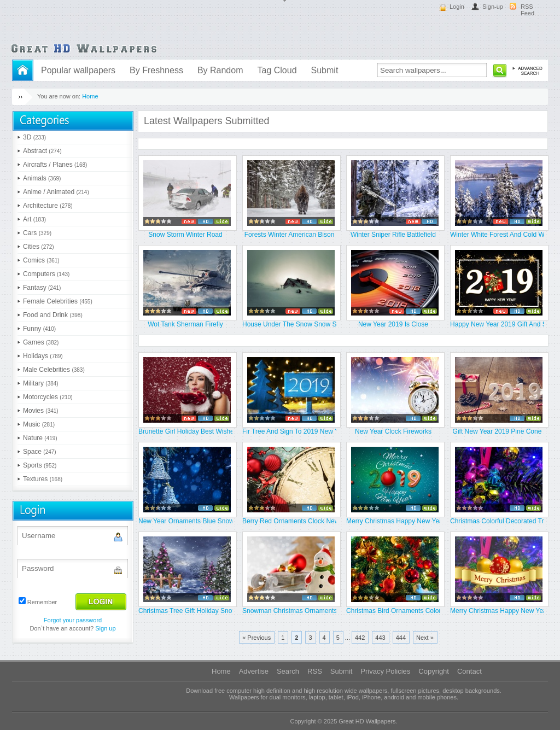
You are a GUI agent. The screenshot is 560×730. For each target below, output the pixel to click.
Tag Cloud (277, 70)
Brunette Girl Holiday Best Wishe (185, 431)
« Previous (256, 638)
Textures (43, 479)
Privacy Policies (385, 671)
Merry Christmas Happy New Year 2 (393, 521)
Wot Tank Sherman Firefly (185, 324)
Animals (42, 178)
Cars (37, 233)
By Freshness (156, 70)
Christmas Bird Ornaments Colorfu (393, 611)
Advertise (254, 671)
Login (457, 7)
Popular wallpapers (78, 70)
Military (41, 383)
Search (288, 671)
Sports (40, 465)
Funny (39, 329)
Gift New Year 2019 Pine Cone (497, 431)
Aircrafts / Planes (55, 165)
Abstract (42, 151)
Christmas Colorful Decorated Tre (497, 521)
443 (380, 638)
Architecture (48, 206)
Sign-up (493, 7)
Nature (40, 438)
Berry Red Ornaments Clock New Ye (289, 521)
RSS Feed (527, 10)
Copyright (434, 671)
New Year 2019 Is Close (393, 324)
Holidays (43, 356)
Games (41, 342)
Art (34, 219)
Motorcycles (48, 397)
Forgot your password (73, 620)
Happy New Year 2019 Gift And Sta (497, 324)
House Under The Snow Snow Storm (289, 324)
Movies (41, 411)
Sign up (105, 628)
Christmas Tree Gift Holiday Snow (185, 611)
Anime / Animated (56, 192)
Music (39, 424)
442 (360, 638)
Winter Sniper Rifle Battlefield (393, 235)
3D (34, 137)
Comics (41, 260)
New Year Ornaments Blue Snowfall (185, 521)
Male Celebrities (54, 370)
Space (40, 452)
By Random (220, 70)
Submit (325, 70)
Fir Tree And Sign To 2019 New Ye (289, 431)
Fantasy (42, 288)
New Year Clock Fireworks (393, 431)
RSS (315, 671)
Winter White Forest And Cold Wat (497, 235)
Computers (46, 274)
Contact (469, 671)
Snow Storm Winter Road (185, 235)
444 (401, 638)
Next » (425, 638)
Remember (42, 602)
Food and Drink (53, 315)
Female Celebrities (58, 301)
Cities (39, 247)
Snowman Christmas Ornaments (289, 611)
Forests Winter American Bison (290, 235)
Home (90, 96)
